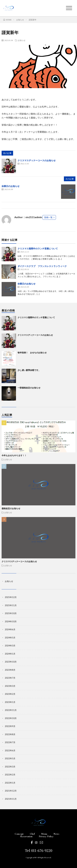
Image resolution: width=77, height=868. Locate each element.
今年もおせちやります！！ (14, 455)
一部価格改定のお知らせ (29, 388)
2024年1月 (10, 654)
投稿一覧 (48, 217)
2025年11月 (11, 605)
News (56, 834)
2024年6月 (10, 629)
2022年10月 (11, 718)
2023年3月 (10, 686)
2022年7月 (10, 742)
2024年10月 (11, 621)
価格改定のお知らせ (11, 508)
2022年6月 (10, 750)
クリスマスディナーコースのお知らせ (37, 160)
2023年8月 (10, 670)
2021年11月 (11, 799)
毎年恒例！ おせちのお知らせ (32, 353)
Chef (32, 834)
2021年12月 (11, 791)
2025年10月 (11, 613)
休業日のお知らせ (11, 186)
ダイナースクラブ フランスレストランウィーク (42, 266)
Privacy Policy (46, 836)
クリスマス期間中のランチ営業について (38, 249)
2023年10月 (11, 662)
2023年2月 (10, 694)
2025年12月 (11, 597)
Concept (19, 834)
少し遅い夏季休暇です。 (29, 370)
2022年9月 (10, 726)
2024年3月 (10, 646)
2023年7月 (10, 678)
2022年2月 (10, 775)
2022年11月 (11, 710)
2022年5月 (10, 758)
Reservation (26, 836)
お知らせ (22, 40)
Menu (44, 834)
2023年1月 (10, 702)
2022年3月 (10, 767)
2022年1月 (10, 783)
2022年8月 (10, 734)
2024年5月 (10, 638)
